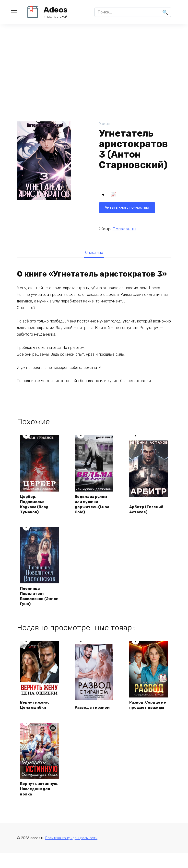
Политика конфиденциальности (71, 853)
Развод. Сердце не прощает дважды (146, 710)
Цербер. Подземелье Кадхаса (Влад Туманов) (36, 505)
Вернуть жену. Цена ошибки (35, 713)
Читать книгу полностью (129, 196)
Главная (105, 124)
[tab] (94, 253)
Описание (94, 253)
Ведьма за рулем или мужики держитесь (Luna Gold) (93, 505)
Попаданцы (124, 229)
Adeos (56, 10)
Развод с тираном (94, 716)
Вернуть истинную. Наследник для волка (36, 800)
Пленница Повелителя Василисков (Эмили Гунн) (34, 598)
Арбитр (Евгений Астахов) (147, 510)
